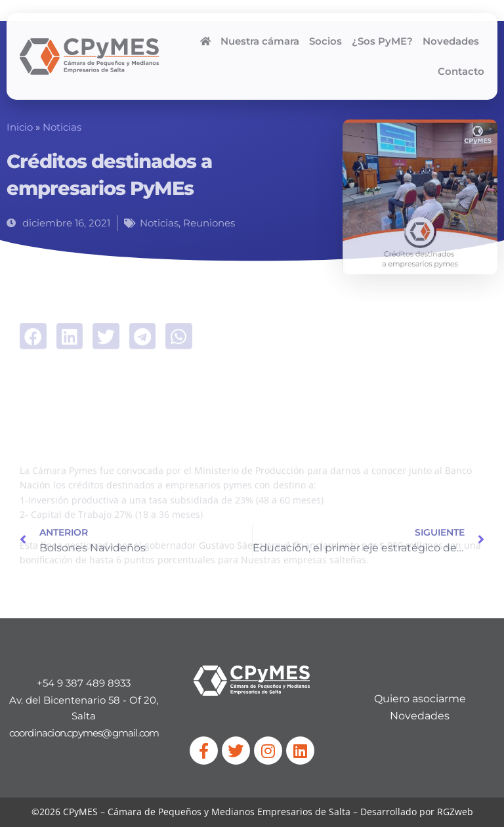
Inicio (20, 127)
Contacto (461, 72)
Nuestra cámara (260, 41)
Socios (325, 41)
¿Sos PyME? (382, 41)
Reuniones (209, 223)
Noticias (62, 127)
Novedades (451, 41)
